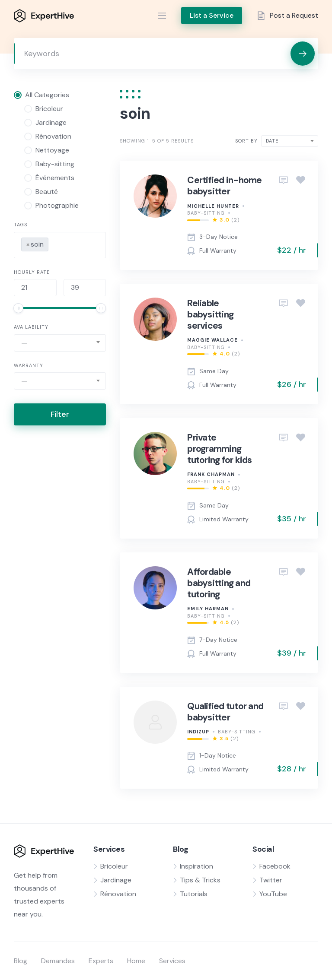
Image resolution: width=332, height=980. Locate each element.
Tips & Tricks (200, 880)
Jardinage (116, 880)
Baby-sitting (206, 213)
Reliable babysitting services (210, 315)
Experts (101, 961)
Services (172, 961)
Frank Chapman (211, 474)
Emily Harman (208, 609)
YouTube (273, 894)
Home (136, 961)
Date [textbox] (272, 141)
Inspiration (196, 866)
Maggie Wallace (212, 340)
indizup (198, 732)
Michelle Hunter (213, 206)
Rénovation (118, 894)
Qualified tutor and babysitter (225, 712)
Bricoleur (114, 866)
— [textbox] (24, 343)
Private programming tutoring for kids (219, 449)
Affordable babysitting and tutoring (219, 583)
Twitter (271, 880)
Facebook (275, 866)
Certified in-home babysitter (224, 186)
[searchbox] (53, 243)
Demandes (58, 961)
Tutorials (194, 894)
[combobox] (60, 245)
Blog (21, 961)
